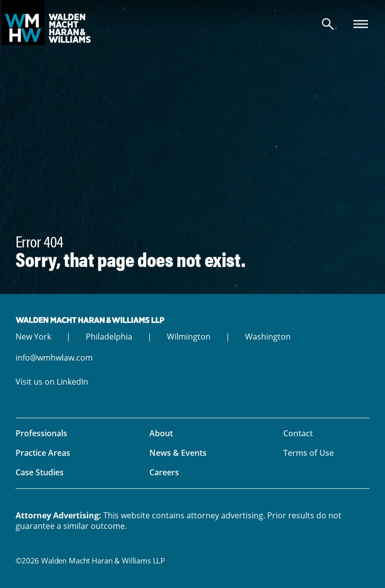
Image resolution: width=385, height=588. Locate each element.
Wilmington (189, 337)
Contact (298, 433)
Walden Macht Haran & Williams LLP (192, 23)
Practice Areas (43, 453)
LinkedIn (72, 382)
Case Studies (40, 472)
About (161, 433)
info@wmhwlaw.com (54, 358)
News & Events (178, 453)
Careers (164, 472)
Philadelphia (109, 337)
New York (33, 337)
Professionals (41, 433)
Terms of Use (309, 453)
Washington (268, 337)
